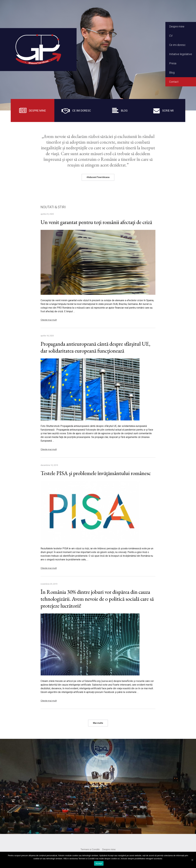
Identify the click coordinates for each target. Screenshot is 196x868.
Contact (174, 82)
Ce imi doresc (177, 45)
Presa (173, 63)
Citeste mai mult (49, 320)
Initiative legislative (181, 54)
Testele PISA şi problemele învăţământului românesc (96, 473)
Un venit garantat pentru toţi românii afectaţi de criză (96, 222)
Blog (172, 72)
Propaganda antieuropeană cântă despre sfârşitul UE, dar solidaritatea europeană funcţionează (95, 347)
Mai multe (98, 723)
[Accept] (192, 860)
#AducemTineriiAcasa (98, 177)
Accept (99, 863)
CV (171, 36)
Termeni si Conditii (90, 849)
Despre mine (177, 26)
